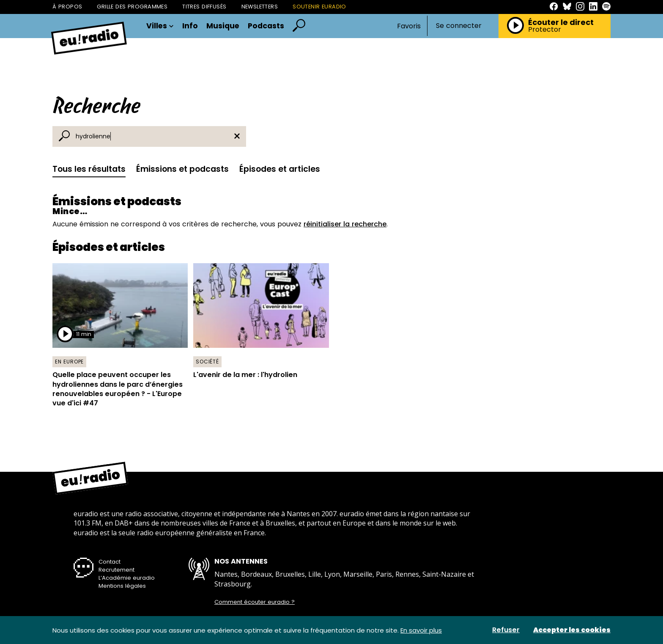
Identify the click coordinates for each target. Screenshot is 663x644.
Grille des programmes (132, 7)
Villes (160, 26)
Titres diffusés (204, 7)
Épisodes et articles (280, 169)
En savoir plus (421, 630)
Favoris (409, 26)
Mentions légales (122, 586)
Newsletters (260, 7)
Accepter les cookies (572, 630)
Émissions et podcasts (182, 169)
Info (190, 26)
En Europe (69, 362)
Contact (110, 562)
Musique (223, 26)
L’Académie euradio (127, 578)
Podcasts (266, 26)
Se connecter (459, 26)
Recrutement (116, 570)
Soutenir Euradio (319, 7)
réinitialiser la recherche (345, 224)
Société (207, 362)
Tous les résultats (89, 169)
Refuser (506, 630)
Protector (545, 30)
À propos (67, 7)
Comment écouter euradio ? (255, 602)
